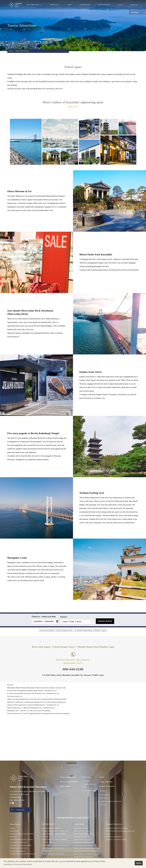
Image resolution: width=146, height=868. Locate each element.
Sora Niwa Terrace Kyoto (19, 843)
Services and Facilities (69, 782)
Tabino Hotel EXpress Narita (84, 834)
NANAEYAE (14, 831)
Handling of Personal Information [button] (18, 864)
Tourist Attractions (104, 5)
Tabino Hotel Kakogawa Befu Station (87, 849)
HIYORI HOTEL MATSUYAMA (53, 854)
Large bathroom (85, 5)
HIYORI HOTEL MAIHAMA (52, 828)
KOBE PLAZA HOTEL (114, 837)
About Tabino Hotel (34, 5)
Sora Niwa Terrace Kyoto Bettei (21, 846)
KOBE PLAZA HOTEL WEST (117, 840)
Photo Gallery (65, 786)
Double (85, 781)
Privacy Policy (104, 795)
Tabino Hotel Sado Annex (83, 840)
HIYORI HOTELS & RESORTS (73, 818)
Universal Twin (88, 791)
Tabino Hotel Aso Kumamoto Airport (87, 854)
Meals (70, 5)
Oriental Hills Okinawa (18, 851)
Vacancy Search (105, 621)
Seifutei (12, 828)
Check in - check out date (44, 617)
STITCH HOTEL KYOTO (19, 849)
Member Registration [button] (84, 630)
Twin (84, 787)
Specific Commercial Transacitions (111, 801)
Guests (64, 617)
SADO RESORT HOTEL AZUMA (22, 840)
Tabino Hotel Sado (81, 837)
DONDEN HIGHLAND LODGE (117, 828)
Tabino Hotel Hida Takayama (84, 846)
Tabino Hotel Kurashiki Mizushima (87, 851)
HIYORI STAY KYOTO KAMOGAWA (56, 831)
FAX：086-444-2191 (17, 800)
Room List (55, 5)
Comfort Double (88, 784)
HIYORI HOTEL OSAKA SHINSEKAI (56, 846)
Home (11, 51)
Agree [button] (139, 863)
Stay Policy (103, 805)
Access (120, 5)
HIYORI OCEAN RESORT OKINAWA (24, 854)
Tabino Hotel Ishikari (82, 828)
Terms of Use (104, 798)
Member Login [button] (100, 630)
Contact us (134, 5)
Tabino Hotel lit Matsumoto (84, 843)
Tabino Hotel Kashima (82, 831)
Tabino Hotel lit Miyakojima (84, 857)
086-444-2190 (16, 797)
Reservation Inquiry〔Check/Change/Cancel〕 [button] (57, 630)
